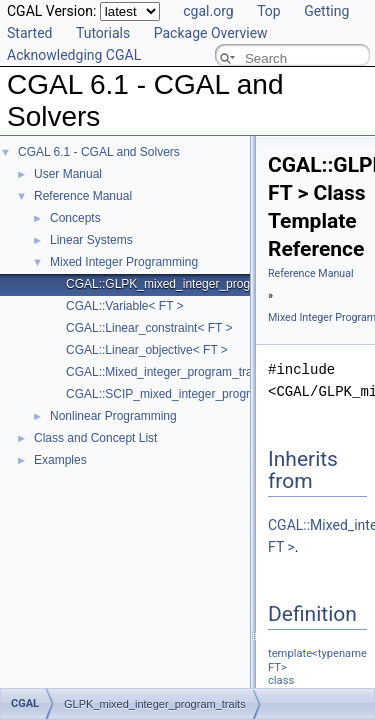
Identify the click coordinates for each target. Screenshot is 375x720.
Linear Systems (91, 240)
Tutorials (103, 33)
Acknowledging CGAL (74, 55)
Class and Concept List (95, 438)
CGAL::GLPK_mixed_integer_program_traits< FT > (202, 284)
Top (269, 11)
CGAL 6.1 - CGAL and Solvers (99, 152)
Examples (60, 460)
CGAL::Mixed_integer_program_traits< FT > (183, 372)
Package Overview (211, 33)
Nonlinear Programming (113, 416)
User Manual (68, 174)
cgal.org (208, 11)
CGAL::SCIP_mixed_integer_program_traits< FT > (200, 394)
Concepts (75, 218)
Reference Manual (83, 196)
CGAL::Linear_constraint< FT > (149, 328)
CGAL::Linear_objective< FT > (147, 350)
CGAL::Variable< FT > (125, 306)
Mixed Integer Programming (124, 262)
